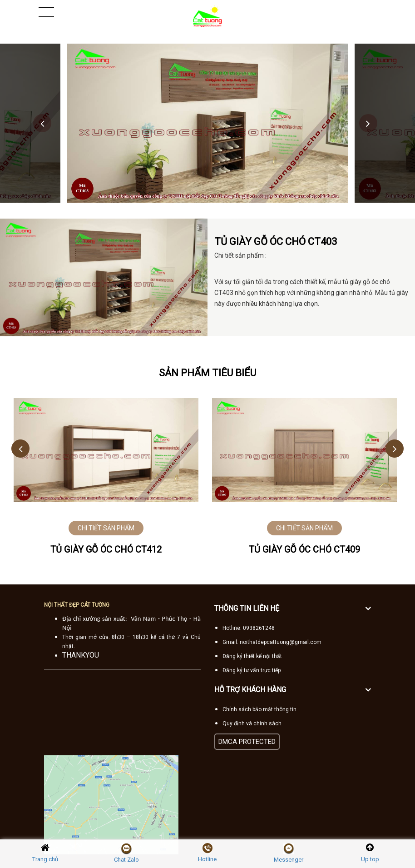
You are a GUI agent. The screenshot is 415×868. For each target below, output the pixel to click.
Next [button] (368, 123)
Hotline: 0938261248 (249, 628)
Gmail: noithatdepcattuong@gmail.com (272, 642)
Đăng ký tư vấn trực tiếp (252, 670)
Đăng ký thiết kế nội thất (252, 656)
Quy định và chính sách (252, 723)
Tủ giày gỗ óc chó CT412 (106, 549)
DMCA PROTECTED (247, 742)
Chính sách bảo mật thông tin (259, 709)
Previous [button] (42, 123)
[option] (207, 123)
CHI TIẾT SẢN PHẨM (106, 528)
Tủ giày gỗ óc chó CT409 (304, 549)
